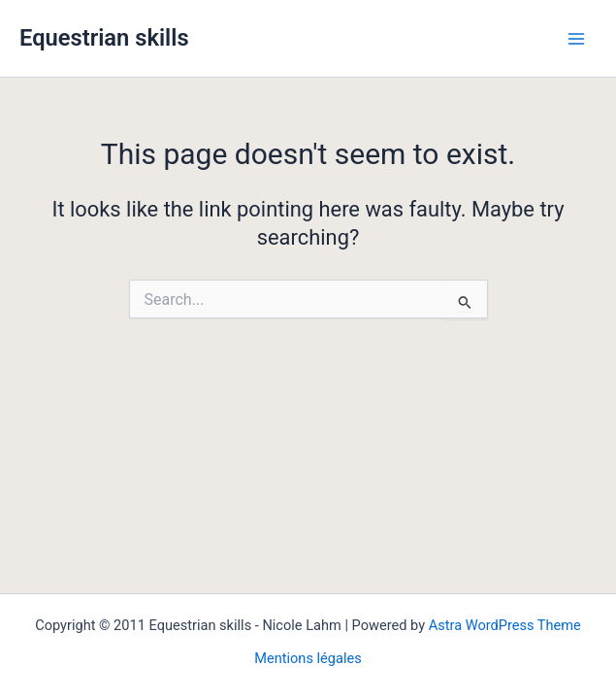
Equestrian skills (104, 38)
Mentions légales (308, 658)
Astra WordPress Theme (505, 625)
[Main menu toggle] (576, 39)
